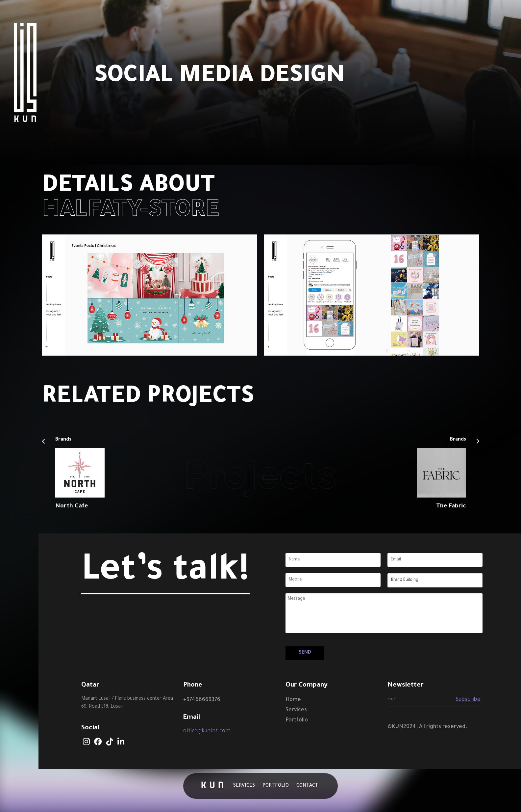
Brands (63, 440)
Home (293, 700)
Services (244, 786)
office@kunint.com (207, 731)
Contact (307, 786)
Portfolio (276, 786)
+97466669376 (202, 700)
